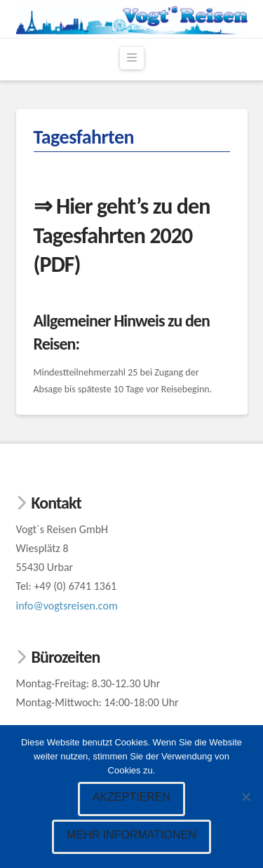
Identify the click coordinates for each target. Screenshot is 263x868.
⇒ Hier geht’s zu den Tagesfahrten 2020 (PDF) (122, 235)
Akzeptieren (131, 797)
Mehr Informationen (131, 835)
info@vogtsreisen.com (67, 606)
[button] (132, 58)
